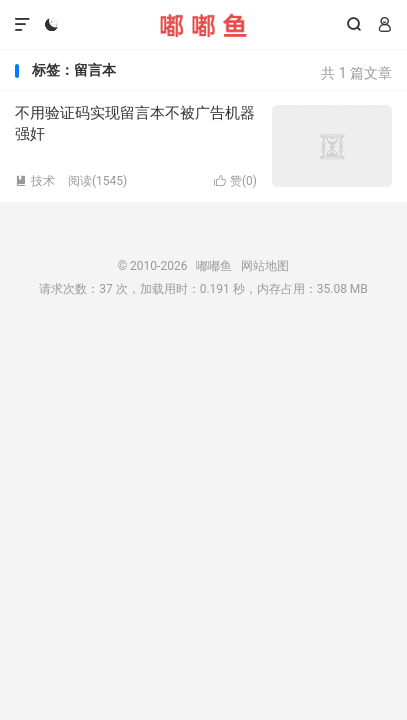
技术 (35, 181)
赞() (235, 181)
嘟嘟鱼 (203, 25)
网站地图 (265, 266)
